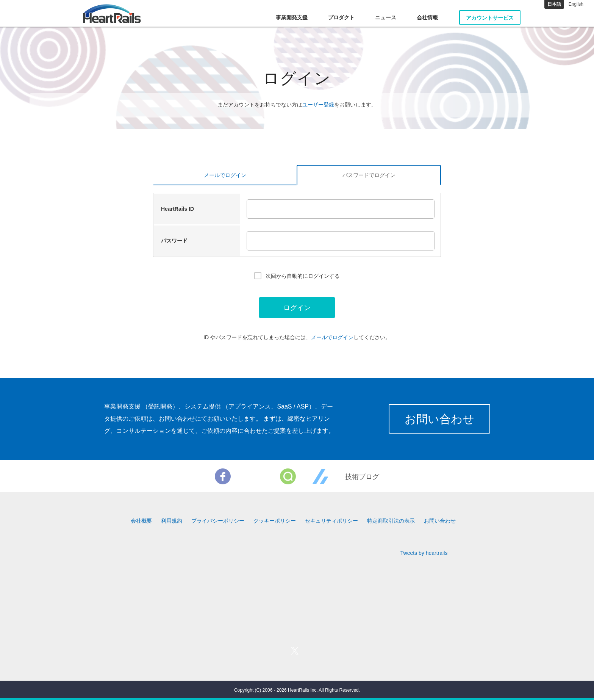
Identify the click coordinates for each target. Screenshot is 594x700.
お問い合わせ (439, 419)
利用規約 (172, 521)
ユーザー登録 (318, 105)
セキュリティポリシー (331, 521)
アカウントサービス (490, 18)
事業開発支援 (292, 17)
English (576, 4)
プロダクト (341, 17)
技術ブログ (362, 477)
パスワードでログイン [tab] (369, 175)
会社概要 (141, 521)
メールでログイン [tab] (225, 175)
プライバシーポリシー (218, 521)
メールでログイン (332, 337)
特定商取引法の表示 (391, 521)
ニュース (386, 17)
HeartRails (112, 14)
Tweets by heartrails (424, 553)
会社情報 (427, 17)
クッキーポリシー (275, 521)
